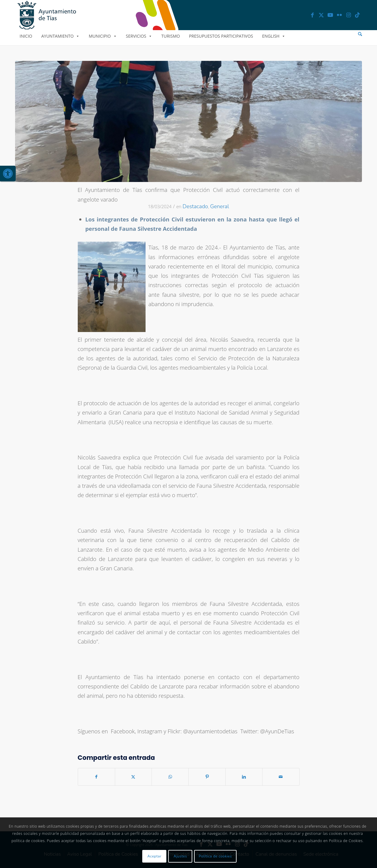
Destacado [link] (195, 206)
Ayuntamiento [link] (60, 36)
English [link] (274, 36)
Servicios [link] (139, 36)
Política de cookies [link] (215, 856)
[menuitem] (360, 34)
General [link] (220, 206)
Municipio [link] (103, 36)
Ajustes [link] (180, 856)
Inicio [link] (26, 36)
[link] (8, 174)
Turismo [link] (171, 36)
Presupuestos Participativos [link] (221, 36)
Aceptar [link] (154, 856)
